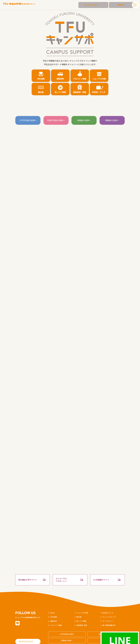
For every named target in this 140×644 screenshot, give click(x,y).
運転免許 (54, 613)
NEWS (53, 605)
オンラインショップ (97, 5)
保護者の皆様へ (84, 120)
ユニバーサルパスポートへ (63, 572)
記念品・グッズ (108, 605)
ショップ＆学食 (83, 605)
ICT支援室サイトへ (103, 572)
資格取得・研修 (82, 617)
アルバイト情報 (56, 617)
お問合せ (119, 5)
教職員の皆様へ (112, 120)
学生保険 (54, 609)
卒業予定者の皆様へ (56, 120)
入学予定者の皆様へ (28, 120)
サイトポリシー (109, 613)
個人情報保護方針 (109, 617)
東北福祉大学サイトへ (29, 572)
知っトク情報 (82, 613)
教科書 (79, 609)
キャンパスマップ (109, 609)
